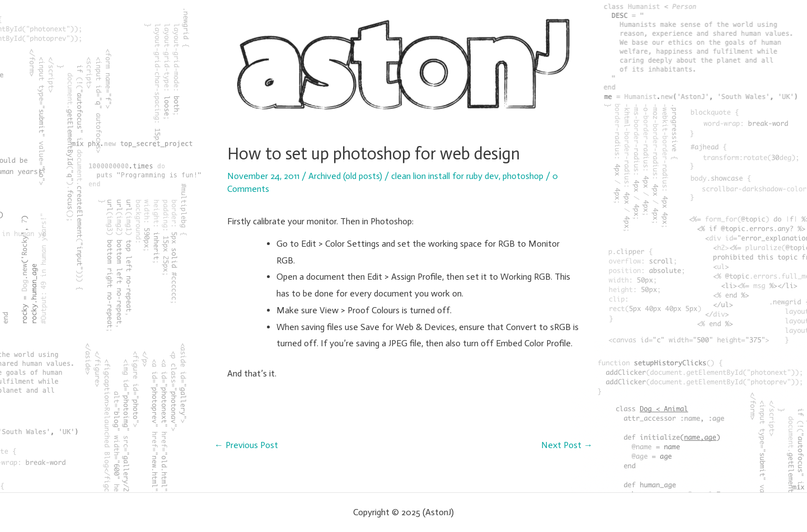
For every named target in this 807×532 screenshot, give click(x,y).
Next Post (567, 445)
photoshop (523, 176)
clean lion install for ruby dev (445, 176)
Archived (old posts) (345, 176)
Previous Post (246, 445)
